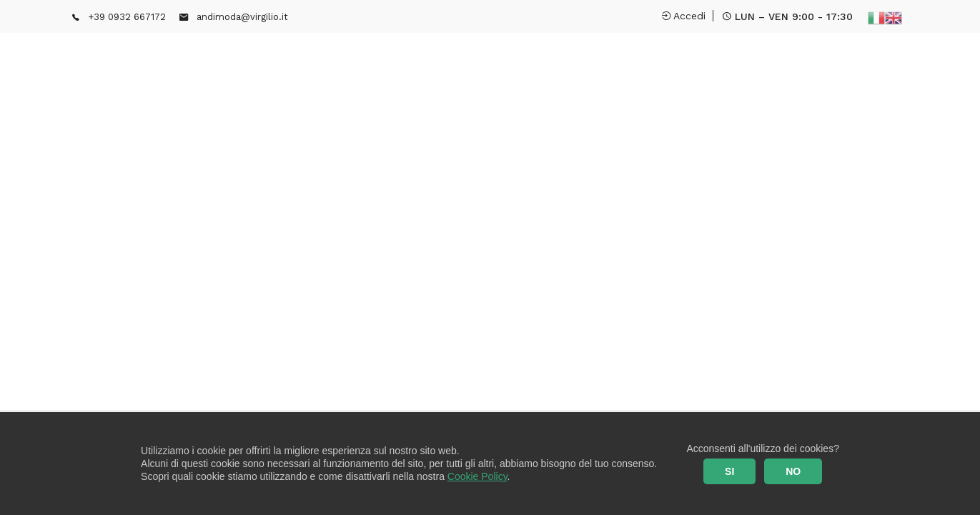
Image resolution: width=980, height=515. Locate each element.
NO (793, 471)
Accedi (684, 16)
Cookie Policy (477, 476)
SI (729, 471)
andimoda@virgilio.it (242, 17)
